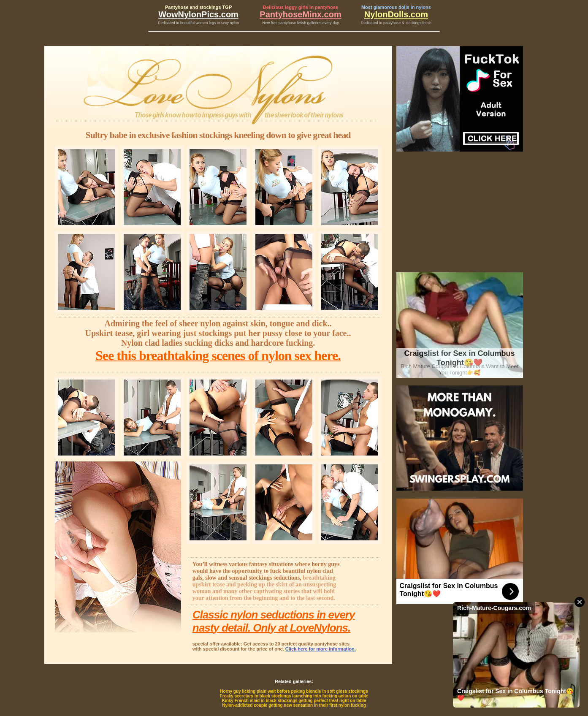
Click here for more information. (321, 649)
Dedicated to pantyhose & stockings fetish (396, 23)
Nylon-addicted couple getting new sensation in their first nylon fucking (294, 705)
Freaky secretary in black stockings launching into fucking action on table (294, 696)
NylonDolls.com (396, 14)
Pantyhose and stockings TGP (198, 7)
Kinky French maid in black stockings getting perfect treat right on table (294, 701)
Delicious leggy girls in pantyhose (301, 7)
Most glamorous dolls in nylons (396, 7)
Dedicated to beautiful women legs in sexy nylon (198, 23)
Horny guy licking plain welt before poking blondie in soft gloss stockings (294, 691)
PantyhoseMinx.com (300, 14)
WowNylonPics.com (198, 14)
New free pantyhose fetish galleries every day (301, 23)
